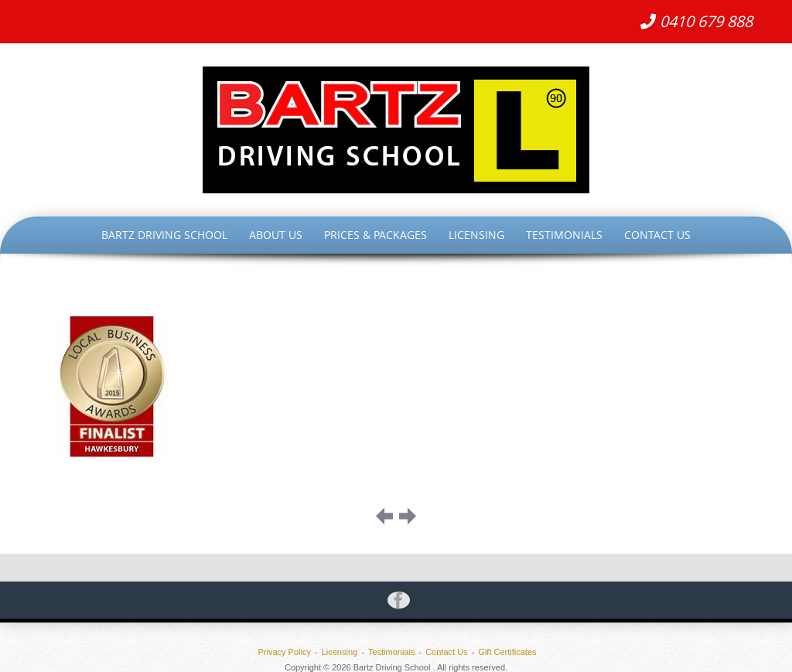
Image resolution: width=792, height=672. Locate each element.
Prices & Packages (376, 235)
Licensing (476, 235)
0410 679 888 (696, 21)
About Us (276, 235)
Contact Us (657, 235)
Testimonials (564, 235)
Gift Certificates (507, 652)
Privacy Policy (284, 652)
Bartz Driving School (164, 235)
